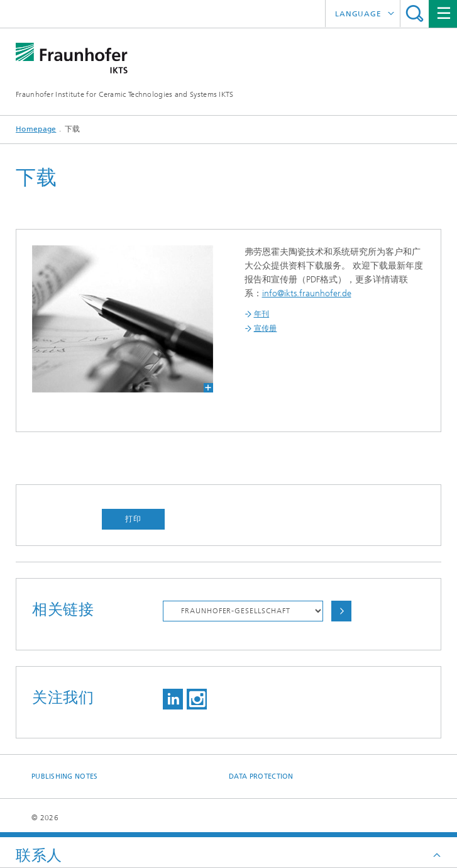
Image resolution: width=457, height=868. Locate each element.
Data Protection (261, 776)
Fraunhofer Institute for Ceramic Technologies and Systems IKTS (125, 94)
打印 (133, 519)
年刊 (262, 314)
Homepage (36, 129)
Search (415, 14)
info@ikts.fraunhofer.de (307, 293)
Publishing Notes (64, 776)
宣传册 (266, 328)
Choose (341, 611)
